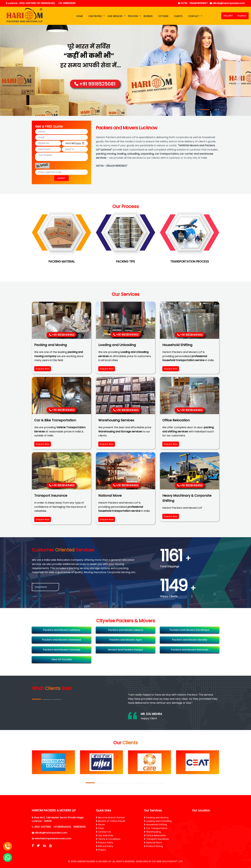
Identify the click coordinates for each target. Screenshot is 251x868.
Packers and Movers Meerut (126, 630)
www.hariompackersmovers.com (53, 839)
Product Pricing (153, 846)
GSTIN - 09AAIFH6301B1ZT (193, 3)
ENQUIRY (228, 16)
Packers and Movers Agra (125, 640)
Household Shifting (155, 825)
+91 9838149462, (62, 827)
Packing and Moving (156, 818)
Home (100, 825)
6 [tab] (141, 783)
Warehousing (152, 832)
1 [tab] (185, 110)
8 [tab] (161, 783)
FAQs (100, 828)
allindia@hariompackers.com (227, 3)
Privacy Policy (105, 843)
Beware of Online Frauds (111, 821)
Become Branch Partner (110, 818)
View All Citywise (62, 659)
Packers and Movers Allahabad (61, 640)
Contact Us (103, 832)
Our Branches (105, 835)
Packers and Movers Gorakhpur (190, 630)
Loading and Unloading (158, 821)
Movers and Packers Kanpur (126, 650)
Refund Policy (105, 846)
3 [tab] (205, 110)
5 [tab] (131, 783)
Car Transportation (156, 828)
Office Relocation (155, 835)
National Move (153, 843)
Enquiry (101, 850)
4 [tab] (120, 783)
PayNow (242, 16)
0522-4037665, (43, 827)
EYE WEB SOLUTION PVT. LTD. (168, 861)
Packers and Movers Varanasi (62, 650)
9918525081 (79, 827)
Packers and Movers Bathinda (190, 650)
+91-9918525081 (67, 3)
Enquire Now (43, 369)
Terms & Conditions (108, 839)
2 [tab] (195, 110)
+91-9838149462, (46, 3)
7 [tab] (151, 783)
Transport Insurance (156, 839)
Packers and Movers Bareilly (190, 640)
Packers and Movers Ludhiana (62, 630)
